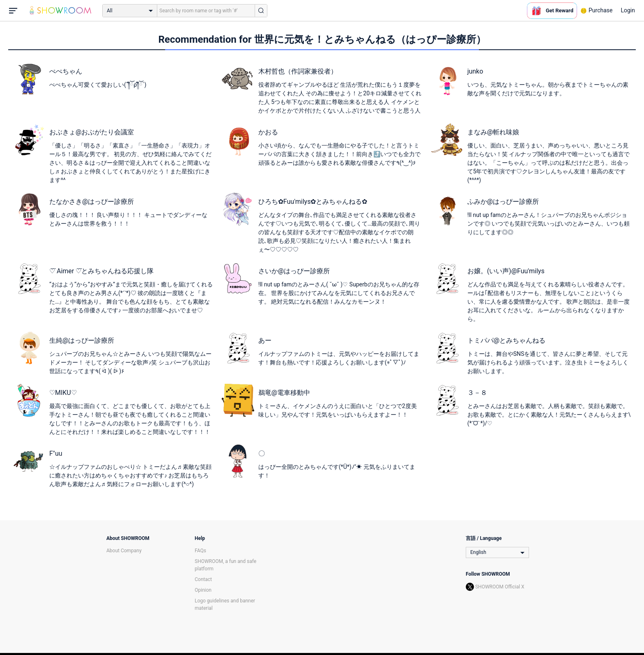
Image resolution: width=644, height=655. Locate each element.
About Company (124, 551)
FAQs (200, 551)
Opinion (203, 590)
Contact (203, 579)
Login (628, 10)
